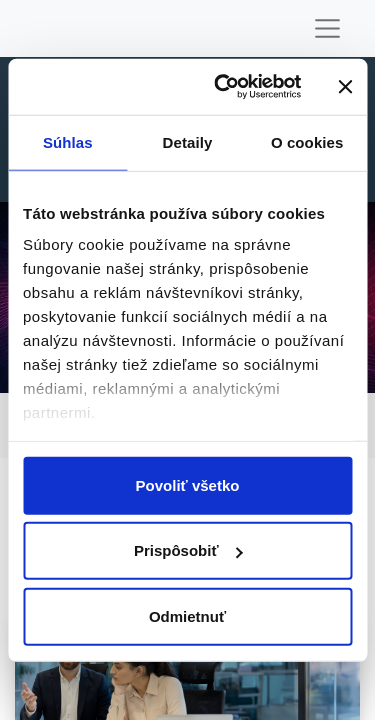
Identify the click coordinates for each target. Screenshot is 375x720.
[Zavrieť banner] (345, 87)
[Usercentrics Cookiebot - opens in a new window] (223, 87)
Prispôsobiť (188, 550)
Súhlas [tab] (68, 141)
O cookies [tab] (307, 141)
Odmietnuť (187, 615)
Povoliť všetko (188, 484)
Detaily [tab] (188, 141)
